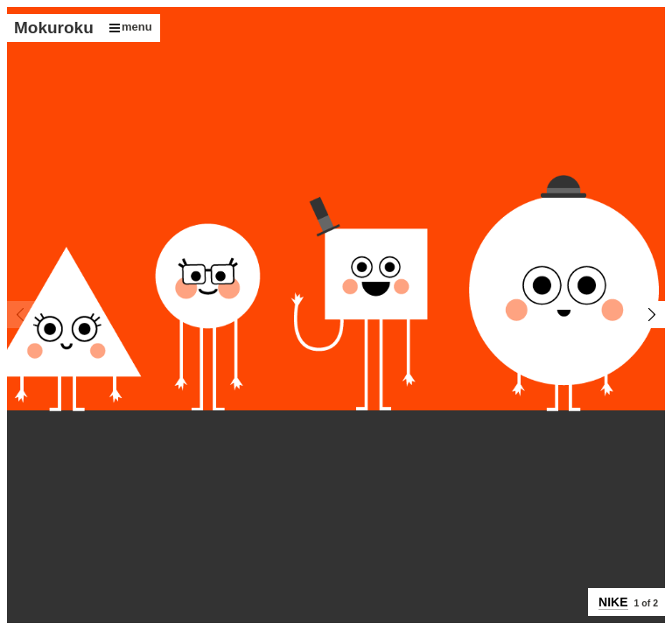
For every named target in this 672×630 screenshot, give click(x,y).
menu (131, 27)
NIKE (613, 602)
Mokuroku (54, 28)
